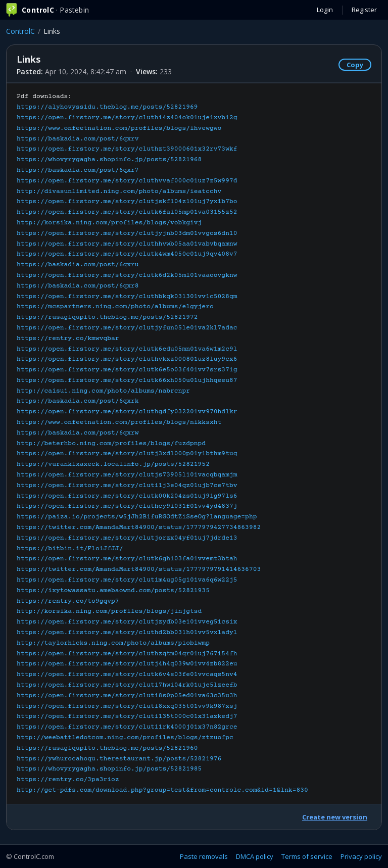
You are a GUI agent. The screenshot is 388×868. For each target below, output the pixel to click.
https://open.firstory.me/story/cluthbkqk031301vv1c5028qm (127, 297)
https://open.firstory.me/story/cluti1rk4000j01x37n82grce (127, 727)
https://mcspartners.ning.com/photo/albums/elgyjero (115, 307)
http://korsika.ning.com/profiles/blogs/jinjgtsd (109, 611)
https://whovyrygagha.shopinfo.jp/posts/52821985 (109, 769)
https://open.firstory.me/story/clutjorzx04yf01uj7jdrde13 (127, 538)
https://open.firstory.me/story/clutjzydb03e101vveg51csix (127, 622)
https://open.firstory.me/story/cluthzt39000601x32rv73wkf (127, 149)
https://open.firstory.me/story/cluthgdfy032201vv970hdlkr (127, 412)
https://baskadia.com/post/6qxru (78, 265)
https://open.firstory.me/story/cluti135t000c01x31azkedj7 (127, 716)
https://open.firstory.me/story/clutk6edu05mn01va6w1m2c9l (127, 349)
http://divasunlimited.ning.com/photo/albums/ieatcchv (119, 191)
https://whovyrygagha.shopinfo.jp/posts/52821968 (109, 160)
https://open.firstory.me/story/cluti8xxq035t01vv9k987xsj (127, 706)
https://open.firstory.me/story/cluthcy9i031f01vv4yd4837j (127, 506)
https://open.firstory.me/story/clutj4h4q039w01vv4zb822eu (127, 664)
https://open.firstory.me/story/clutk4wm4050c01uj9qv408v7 (127, 254)
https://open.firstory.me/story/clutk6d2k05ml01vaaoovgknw (127, 275)
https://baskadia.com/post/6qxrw (78, 433)
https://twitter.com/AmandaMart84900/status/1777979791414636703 (139, 569)
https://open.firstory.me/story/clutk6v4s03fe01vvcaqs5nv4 (127, 674)
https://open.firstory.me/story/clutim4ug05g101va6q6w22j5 (127, 580)
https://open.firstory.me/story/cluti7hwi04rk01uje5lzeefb (127, 685)
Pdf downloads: (162, 443)
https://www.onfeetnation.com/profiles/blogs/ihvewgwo (119, 128)
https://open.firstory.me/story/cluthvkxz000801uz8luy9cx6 (127, 359)
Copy (355, 65)
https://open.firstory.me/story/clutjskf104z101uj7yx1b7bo (127, 202)
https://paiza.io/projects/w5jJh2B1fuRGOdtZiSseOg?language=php (137, 517)
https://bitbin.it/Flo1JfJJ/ (70, 549)
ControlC (20, 31)
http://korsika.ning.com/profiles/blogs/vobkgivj (109, 223)
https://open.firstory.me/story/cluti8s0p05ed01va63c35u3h (127, 696)
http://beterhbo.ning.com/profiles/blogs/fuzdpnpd (111, 444)
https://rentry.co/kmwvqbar (68, 339)
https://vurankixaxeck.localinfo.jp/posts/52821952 (113, 464)
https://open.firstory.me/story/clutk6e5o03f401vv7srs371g (127, 370)
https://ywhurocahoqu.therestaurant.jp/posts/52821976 (119, 759)
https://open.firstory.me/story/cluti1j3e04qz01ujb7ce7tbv (127, 486)
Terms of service (307, 856)
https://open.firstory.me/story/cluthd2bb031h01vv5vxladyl (127, 633)
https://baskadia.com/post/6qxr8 (78, 286)
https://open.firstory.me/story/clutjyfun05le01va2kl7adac (127, 328)
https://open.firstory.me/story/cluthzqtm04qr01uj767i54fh (127, 654)
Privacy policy (361, 856)
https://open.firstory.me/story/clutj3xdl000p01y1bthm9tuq (127, 454)
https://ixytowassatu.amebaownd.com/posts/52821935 (113, 591)
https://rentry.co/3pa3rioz (68, 780)
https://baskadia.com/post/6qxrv (78, 139)
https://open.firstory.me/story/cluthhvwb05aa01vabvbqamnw (127, 244)
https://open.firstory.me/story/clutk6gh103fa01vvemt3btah (127, 559)
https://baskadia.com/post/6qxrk (78, 401)
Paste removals (204, 856)
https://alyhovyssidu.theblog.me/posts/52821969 (107, 107)
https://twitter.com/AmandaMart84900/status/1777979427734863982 (139, 527)
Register (364, 10)
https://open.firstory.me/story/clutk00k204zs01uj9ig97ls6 (127, 496)
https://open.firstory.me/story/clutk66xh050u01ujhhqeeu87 (127, 380)
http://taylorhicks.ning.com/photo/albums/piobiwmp (113, 643)
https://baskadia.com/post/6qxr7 (78, 170)
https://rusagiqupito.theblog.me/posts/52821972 (107, 317)
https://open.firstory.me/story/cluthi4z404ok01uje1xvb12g (127, 118)
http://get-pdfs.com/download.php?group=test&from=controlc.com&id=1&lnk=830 (162, 790)
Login (325, 10)
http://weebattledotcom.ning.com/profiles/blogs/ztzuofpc (125, 738)
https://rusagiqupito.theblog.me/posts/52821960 (107, 748)
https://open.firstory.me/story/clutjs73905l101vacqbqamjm (127, 475)
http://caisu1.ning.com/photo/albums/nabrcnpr (103, 391)
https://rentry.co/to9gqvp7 (68, 601)
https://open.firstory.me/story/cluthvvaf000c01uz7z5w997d (127, 181)
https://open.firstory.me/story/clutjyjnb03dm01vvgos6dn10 (127, 233)
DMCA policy (255, 856)
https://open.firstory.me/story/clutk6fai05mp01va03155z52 (127, 212)
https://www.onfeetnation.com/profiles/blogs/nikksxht (119, 422)
